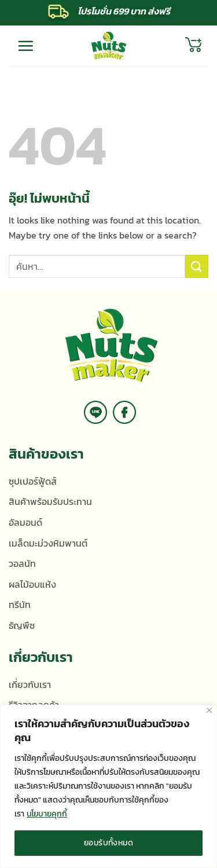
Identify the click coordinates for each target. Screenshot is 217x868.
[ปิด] (209, 710)
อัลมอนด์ (25, 522)
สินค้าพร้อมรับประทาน (50, 501)
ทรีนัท (20, 605)
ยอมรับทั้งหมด (108, 843)
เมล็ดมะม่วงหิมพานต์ (48, 543)
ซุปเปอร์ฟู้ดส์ (33, 481)
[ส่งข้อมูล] (197, 266)
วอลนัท (22, 563)
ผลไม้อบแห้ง (32, 584)
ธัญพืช (22, 625)
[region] (108, 786)
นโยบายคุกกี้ (47, 814)
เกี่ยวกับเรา (30, 684)
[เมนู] (25, 46)
